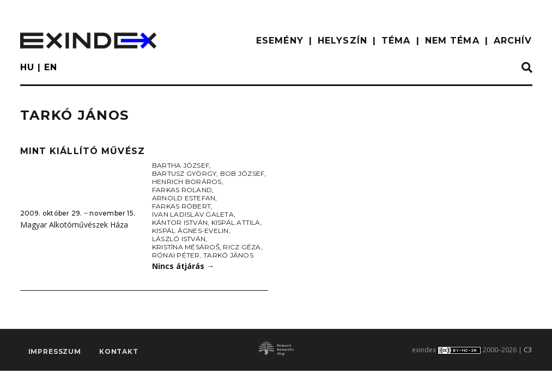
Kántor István (180, 222)
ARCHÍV (513, 41)
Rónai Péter (176, 255)
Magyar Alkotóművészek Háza (74, 225)
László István (179, 239)
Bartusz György (184, 173)
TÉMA (396, 41)
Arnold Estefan (184, 198)
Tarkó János (228, 255)
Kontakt (119, 352)
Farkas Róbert (181, 206)
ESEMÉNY (280, 41)
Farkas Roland (182, 190)
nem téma (452, 41)
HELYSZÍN (342, 41)
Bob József (242, 173)
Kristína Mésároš (186, 247)
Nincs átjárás (183, 266)
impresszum (55, 352)
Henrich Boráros (187, 182)
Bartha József (181, 165)
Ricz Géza (242, 247)
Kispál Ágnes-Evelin (190, 231)
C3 (528, 350)
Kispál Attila (236, 222)
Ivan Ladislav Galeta (193, 214)
